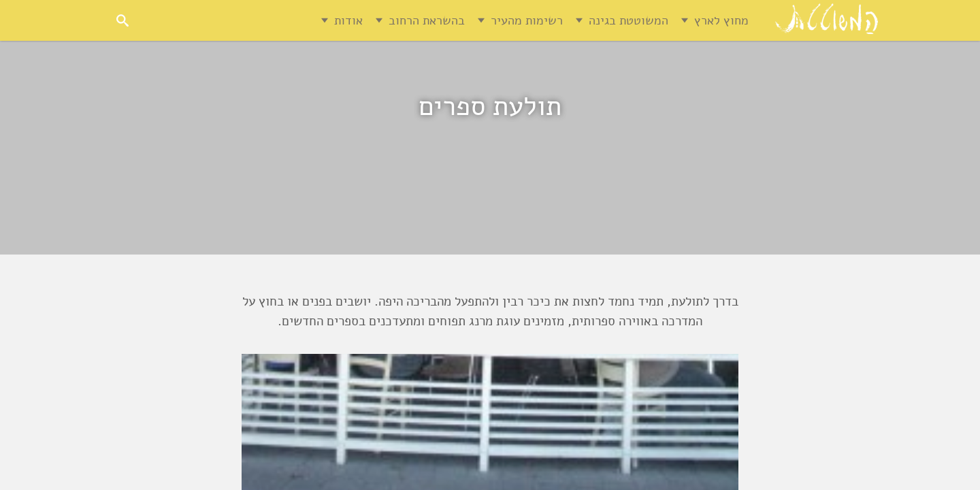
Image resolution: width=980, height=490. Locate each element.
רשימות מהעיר (527, 20)
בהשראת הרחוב (427, 20)
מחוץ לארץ (721, 20)
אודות (348, 20)
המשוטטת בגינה (628, 20)
